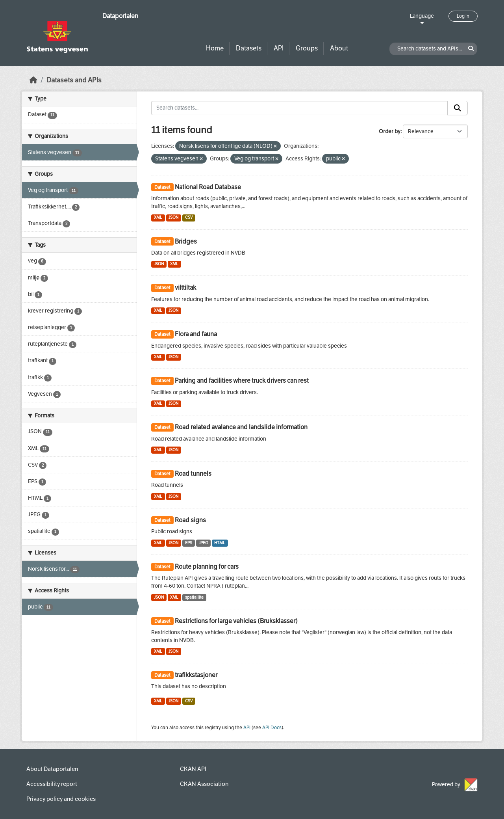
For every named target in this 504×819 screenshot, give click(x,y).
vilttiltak (185, 288)
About (339, 48)
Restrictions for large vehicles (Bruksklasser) (236, 621)
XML (158, 217)
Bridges (186, 241)
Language (422, 16)
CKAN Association (204, 784)
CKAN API (193, 769)
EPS (189, 543)
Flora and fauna (196, 334)
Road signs (190, 520)
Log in (463, 16)
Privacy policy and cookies (61, 799)
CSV (189, 217)
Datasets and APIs (74, 80)
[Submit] (458, 108)
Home (215, 48)
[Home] (33, 80)
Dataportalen (120, 16)
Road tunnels (193, 474)
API (279, 48)
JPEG (203, 543)
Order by (390, 131)
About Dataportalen (52, 769)
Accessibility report (52, 784)
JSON (173, 217)
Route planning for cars (207, 567)
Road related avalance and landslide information (241, 427)
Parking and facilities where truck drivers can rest (242, 381)
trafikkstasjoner (196, 675)
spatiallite (194, 597)
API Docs (272, 728)
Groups (307, 48)
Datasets (249, 48)
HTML (220, 543)
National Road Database (208, 187)
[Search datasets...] (299, 108)
